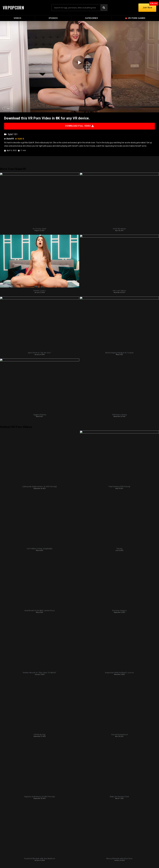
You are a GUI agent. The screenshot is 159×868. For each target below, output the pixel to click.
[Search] (104, 8)
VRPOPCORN (13, 8)
